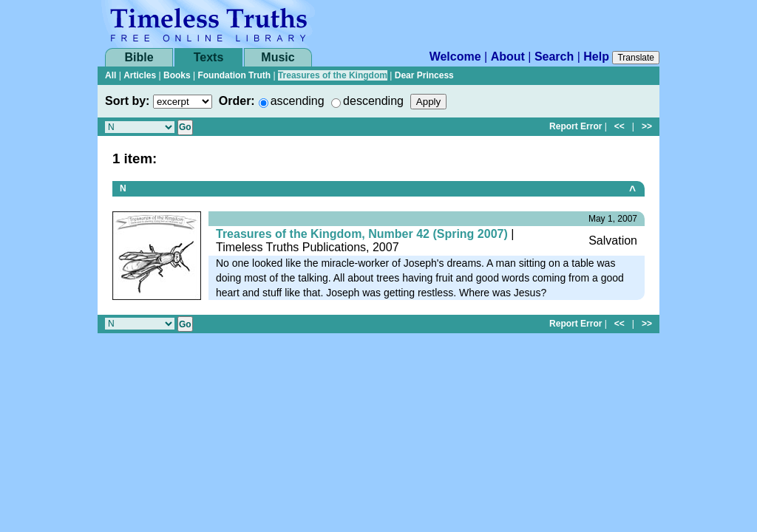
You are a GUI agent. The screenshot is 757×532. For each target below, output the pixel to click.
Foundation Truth (234, 75)
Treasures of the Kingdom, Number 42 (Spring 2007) (362, 234)
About (508, 57)
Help (596, 57)
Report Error (576, 126)
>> (647, 126)
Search (554, 57)
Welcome (455, 57)
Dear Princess (424, 75)
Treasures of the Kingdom (333, 75)
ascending (298, 101)
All (111, 75)
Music (278, 57)
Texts (209, 57)
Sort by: (127, 101)
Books (177, 75)
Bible (139, 57)
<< (619, 126)
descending (373, 101)
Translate (636, 58)
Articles (140, 75)
